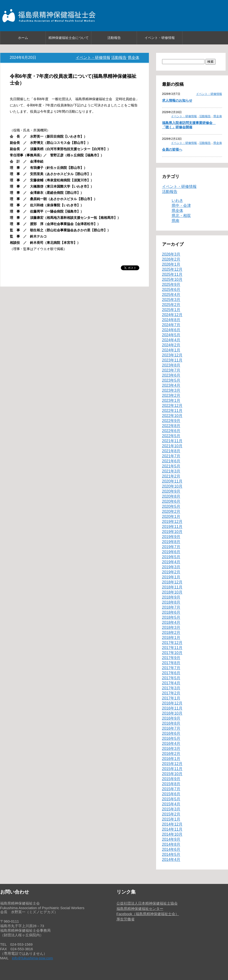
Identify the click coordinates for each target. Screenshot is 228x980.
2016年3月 (171, 749)
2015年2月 (171, 814)
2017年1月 (171, 698)
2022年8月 (171, 426)
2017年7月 (171, 668)
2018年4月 (171, 622)
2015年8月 (171, 784)
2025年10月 (172, 279)
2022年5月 (171, 436)
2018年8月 (171, 602)
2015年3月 (171, 809)
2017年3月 (171, 688)
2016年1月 (171, 759)
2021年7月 (171, 456)
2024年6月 (171, 330)
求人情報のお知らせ (177, 100)
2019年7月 (171, 547)
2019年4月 (171, 562)
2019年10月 (172, 532)
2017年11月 (172, 648)
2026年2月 (171, 259)
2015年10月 (172, 774)
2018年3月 (171, 628)
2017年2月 (171, 693)
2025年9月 (171, 285)
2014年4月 (171, 860)
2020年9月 (171, 491)
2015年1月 (171, 819)
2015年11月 (172, 769)
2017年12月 (172, 643)
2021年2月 (171, 476)
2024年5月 (171, 335)
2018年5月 (171, 617)
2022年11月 (172, 411)
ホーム (23, 38)
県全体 (134, 58)
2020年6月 (171, 501)
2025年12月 (172, 269)
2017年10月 (172, 653)
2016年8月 (171, 723)
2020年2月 (171, 511)
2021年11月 (172, 441)
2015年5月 (171, 799)
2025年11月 (172, 274)
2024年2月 (171, 345)
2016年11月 (172, 708)
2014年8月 (171, 844)
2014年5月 (171, 854)
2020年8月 (171, 496)
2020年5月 (171, 506)
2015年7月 (171, 789)
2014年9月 (171, 839)
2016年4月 (171, 744)
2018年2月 (171, 633)
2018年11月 (172, 587)
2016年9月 (171, 718)
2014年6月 (171, 849)
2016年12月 (172, 703)
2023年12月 (172, 355)
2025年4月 (171, 295)
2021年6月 (171, 461)
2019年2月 (171, 572)
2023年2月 (171, 395)
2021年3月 (171, 471)
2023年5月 (171, 380)
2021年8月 (171, 451)
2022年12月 (172, 406)
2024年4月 (171, 340)
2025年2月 (171, 305)
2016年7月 (171, 728)
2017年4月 (171, 683)
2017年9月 (171, 658)
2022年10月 (172, 416)
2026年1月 (171, 264)
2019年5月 (171, 557)
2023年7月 (171, 370)
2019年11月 (172, 527)
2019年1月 (171, 577)
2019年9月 (171, 537)
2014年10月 (172, 834)
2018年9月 (171, 597)
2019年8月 (171, 542)
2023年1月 (171, 401)
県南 (175, 221)
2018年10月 (172, 592)
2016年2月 (171, 754)
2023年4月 (171, 385)
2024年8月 (171, 320)
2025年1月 (171, 310)
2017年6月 (171, 673)
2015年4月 (171, 804)
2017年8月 (171, 663)
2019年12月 (172, 522)
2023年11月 (172, 360)
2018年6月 (171, 612)
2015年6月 (171, 794)
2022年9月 (171, 421)
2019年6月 (171, 552)
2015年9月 (171, 779)
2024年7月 (171, 325)
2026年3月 (171, 254)
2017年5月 (171, 678)
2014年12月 (172, 824)
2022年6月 (171, 431)
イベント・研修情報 (160, 38)
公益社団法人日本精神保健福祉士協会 (147, 903)
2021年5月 (171, 466)
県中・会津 (181, 205)
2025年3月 (171, 300)
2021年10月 (172, 446)
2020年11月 (172, 481)
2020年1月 (171, 517)
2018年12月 (172, 582)
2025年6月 (171, 290)
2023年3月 (171, 390)
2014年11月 (172, 829)
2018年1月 (171, 638)
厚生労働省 (126, 919)
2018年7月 (171, 607)
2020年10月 (172, 486)
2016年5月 (171, 738)
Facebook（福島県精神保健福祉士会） (148, 914)
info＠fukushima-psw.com (32, 958)
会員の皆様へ (172, 149)
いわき (177, 200)
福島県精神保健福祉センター (140, 909)
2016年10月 (172, 713)
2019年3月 (171, 567)
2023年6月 (171, 375)
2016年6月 (171, 733)
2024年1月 (171, 350)
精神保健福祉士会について (69, 38)
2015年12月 (172, 764)
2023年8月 (171, 365)
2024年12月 (172, 315)
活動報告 (114, 38)
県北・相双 (181, 216)
